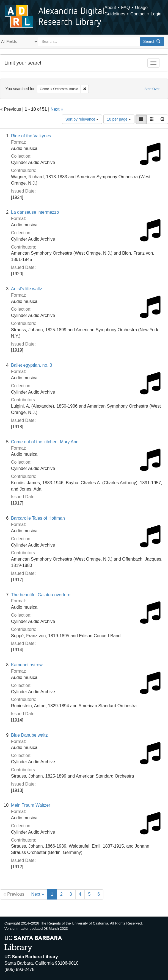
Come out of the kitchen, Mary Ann (45, 442)
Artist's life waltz (27, 289)
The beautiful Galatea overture (41, 595)
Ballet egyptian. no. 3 (31, 365)
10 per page (119, 119)
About (110, 8)
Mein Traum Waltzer (31, 805)
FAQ (125, 8)
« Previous (14, 894)
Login (156, 14)
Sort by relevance (82, 119)
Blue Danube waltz (29, 735)
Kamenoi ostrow (27, 665)
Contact (138, 14)
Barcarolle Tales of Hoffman (38, 518)
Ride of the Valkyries (31, 136)
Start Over (152, 89)
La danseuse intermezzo (35, 212)
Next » (57, 109)
